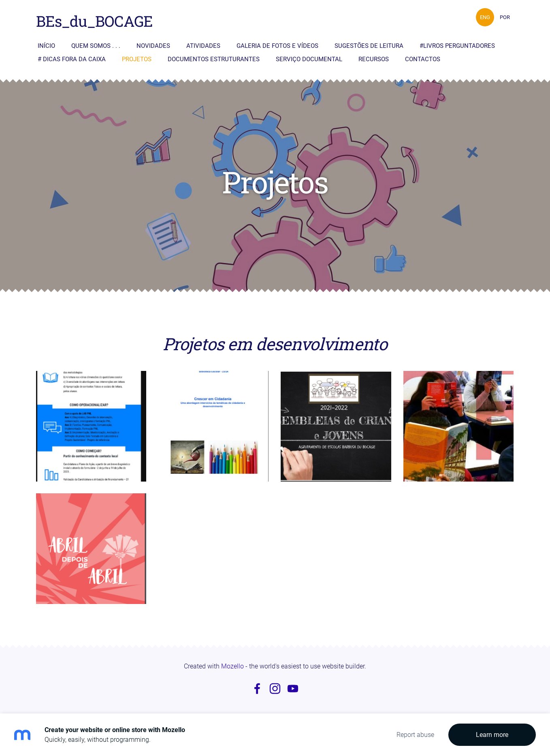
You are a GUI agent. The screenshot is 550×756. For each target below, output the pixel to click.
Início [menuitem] (46, 46)
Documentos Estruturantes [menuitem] (214, 59)
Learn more (492, 735)
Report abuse (415, 735)
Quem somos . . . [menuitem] (96, 46)
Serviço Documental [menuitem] (309, 59)
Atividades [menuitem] (203, 46)
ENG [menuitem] (485, 17)
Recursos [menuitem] (374, 59)
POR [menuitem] (505, 17)
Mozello (232, 666)
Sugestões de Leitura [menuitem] (369, 46)
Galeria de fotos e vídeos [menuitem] (277, 46)
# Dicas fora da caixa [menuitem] (72, 59)
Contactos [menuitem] (423, 59)
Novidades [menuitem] (153, 46)
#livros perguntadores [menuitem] (457, 46)
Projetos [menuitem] (137, 59)
